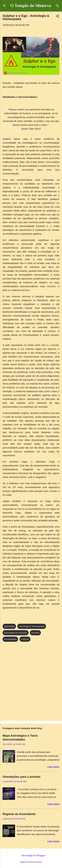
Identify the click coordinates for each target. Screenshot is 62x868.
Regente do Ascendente (19, 814)
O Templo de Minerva (31, 6)
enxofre (35, 633)
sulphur (25, 639)
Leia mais (53, 767)
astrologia (9, 626)
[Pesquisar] (57, 7)
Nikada (39, 862)
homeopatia (10, 639)
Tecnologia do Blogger (31, 855)
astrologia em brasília (16, 633)
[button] (57, 17)
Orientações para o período (21, 777)
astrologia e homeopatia (32, 626)
